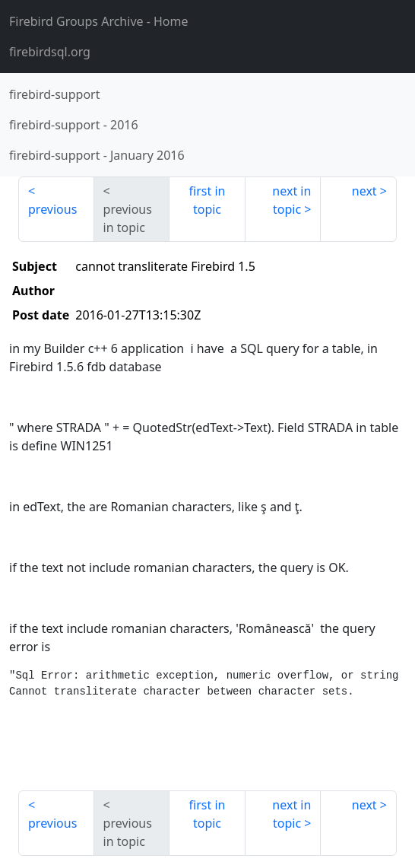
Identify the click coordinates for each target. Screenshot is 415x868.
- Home (99, 21)
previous (52, 209)
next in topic (291, 200)
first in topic (207, 200)
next (364, 191)
